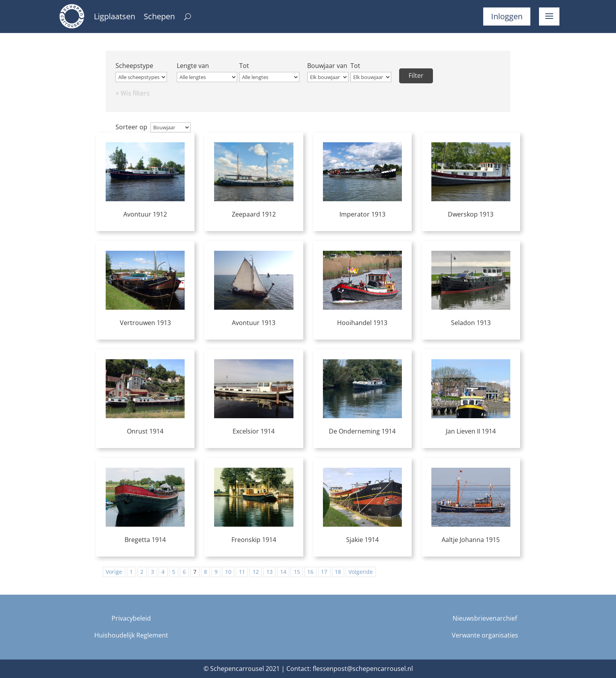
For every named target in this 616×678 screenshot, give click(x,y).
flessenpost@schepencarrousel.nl (363, 669)
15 (297, 572)
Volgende (361, 572)
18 (338, 572)
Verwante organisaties (485, 635)
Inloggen (507, 16)
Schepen (159, 18)
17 (324, 572)
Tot (244, 66)
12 (256, 572)
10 (228, 572)
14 (283, 572)
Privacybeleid (131, 618)
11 (242, 572)
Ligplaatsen (115, 18)
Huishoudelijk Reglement (131, 635)
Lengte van (193, 66)
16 (310, 572)
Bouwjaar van (327, 66)
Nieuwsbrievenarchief (485, 618)
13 (269, 572)
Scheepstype (134, 66)
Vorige (114, 572)
